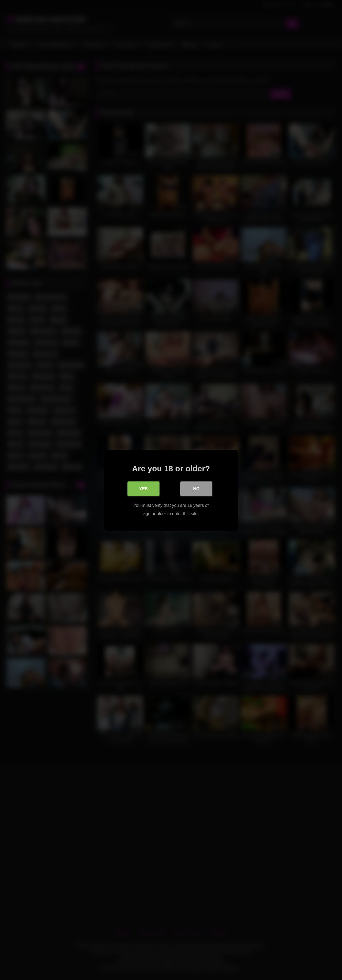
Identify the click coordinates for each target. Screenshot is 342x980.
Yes (143, 489)
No (196, 489)
